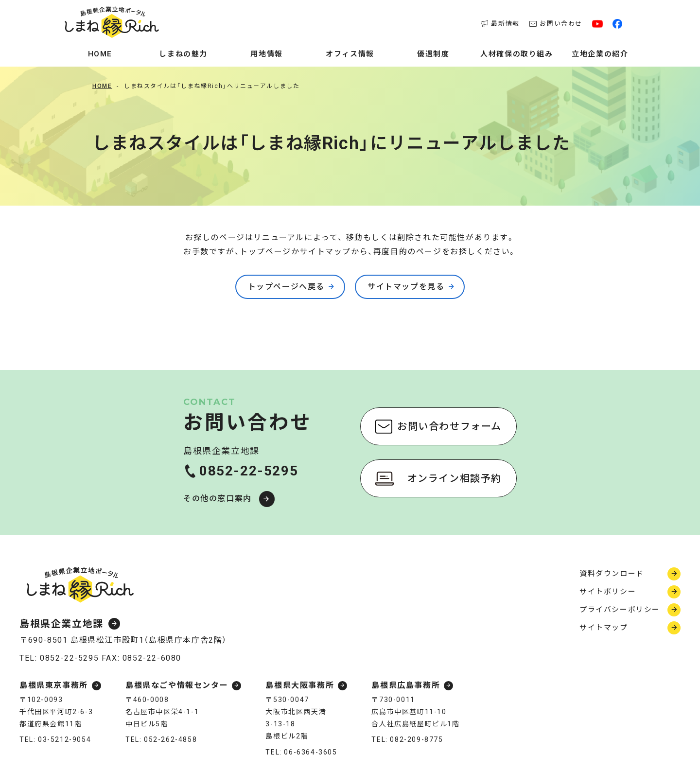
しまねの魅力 (183, 54)
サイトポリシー (608, 592)
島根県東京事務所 (54, 686)
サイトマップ (604, 628)
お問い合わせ (556, 24)
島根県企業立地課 (61, 624)
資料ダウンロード (612, 574)
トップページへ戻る (286, 287)
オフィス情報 (350, 54)
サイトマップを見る (406, 287)
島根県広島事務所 (406, 686)
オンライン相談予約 (455, 478)
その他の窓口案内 (218, 499)
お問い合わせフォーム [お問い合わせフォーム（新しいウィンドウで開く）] (449, 426)
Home (100, 54)
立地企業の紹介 (600, 54)
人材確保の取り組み (516, 54)
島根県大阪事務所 (300, 686)
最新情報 (500, 24)
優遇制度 (433, 54)
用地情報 (266, 54)
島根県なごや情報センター (177, 686)
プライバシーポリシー (620, 610)
